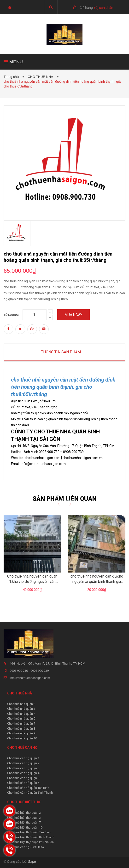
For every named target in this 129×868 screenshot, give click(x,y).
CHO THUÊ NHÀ (41, 77)
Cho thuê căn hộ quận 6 (23, 783)
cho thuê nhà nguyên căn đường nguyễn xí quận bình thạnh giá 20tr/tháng (97, 582)
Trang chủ (12, 77)
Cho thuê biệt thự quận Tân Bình (29, 832)
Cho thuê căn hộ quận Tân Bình (28, 788)
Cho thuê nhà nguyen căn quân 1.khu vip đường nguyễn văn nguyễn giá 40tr (32, 582)
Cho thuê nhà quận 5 (21, 718)
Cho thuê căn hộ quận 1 (23, 758)
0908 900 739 (40, 671)
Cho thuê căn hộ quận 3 (23, 768)
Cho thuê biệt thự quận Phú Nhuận (30, 842)
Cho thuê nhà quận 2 (21, 704)
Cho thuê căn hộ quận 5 (23, 778)
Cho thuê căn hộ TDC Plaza (26, 847)
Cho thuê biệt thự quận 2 (24, 813)
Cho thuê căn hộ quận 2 (23, 763)
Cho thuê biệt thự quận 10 (25, 827)
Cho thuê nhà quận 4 (21, 714)
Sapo (32, 862)
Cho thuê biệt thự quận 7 (24, 822)
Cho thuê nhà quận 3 (21, 709)
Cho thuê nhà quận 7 (21, 723)
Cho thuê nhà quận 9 (21, 733)
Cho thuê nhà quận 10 (22, 738)
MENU (13, 62)
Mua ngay (73, 315)
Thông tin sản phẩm (61, 352)
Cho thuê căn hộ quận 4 (23, 773)
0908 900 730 (19, 671)
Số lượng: (11, 315)
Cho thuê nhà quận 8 (21, 729)
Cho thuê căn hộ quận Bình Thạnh (30, 793)
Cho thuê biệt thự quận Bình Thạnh (31, 837)
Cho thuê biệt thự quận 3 (24, 818)
